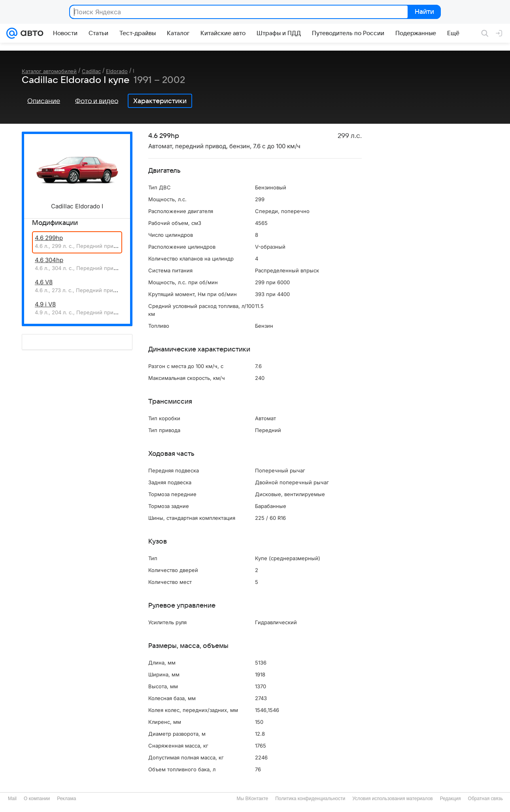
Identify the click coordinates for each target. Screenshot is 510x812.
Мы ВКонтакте (252, 799)
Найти (424, 12)
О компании (37, 799)
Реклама (66, 799)
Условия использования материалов (392, 799)
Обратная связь (485, 799)
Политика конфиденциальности (310, 799)
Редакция (450, 799)
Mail (12, 799)
